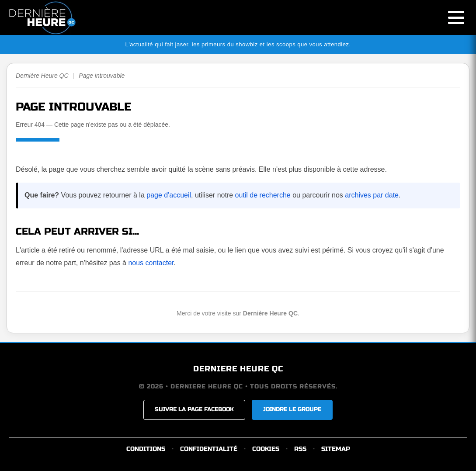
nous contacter (151, 263)
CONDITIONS (146, 449)
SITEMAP (336, 449)
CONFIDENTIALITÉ (209, 449)
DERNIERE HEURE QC (238, 369)
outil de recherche (263, 195)
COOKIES (266, 449)
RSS (300, 449)
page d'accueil (169, 195)
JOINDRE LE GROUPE (292, 409)
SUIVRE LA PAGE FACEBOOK (194, 409)
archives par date (372, 195)
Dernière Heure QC (42, 76)
